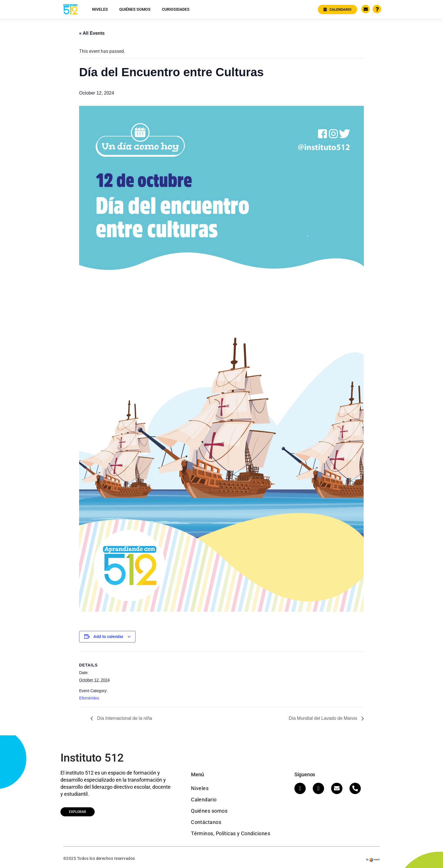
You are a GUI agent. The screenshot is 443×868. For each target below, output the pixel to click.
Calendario (204, 800)
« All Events (92, 33)
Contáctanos (206, 822)
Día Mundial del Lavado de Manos (324, 718)
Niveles (100, 9)
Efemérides (89, 698)
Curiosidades (176, 9)
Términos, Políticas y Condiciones (231, 833)
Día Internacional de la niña (124, 718)
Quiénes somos (135, 9)
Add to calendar (108, 637)
